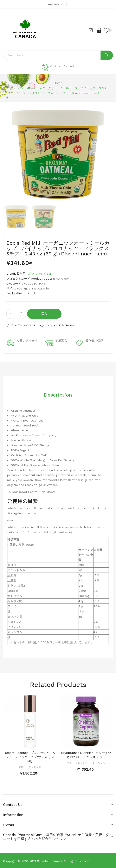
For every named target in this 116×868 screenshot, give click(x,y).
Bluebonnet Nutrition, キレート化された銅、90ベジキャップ (86, 755)
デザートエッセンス (30, 767)
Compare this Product (62, 325)
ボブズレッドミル (40, 274)
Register (92, 30)
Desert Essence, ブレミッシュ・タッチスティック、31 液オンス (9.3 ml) (30, 757)
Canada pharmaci (49, 861)
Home (58, 83)
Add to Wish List (23, 325)
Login (99, 30)
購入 (44, 314)
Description (58, 394)
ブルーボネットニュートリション (86, 763)
